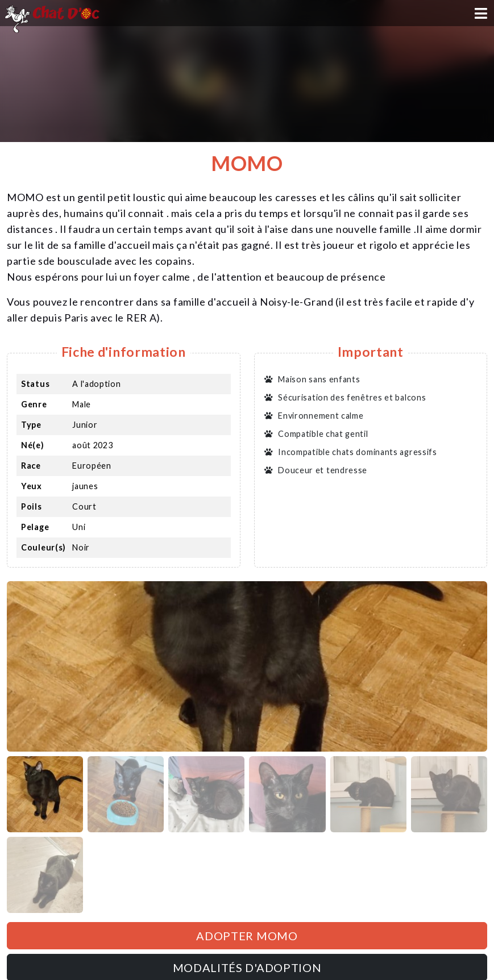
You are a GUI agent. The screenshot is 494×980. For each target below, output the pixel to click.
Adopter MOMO (247, 936)
